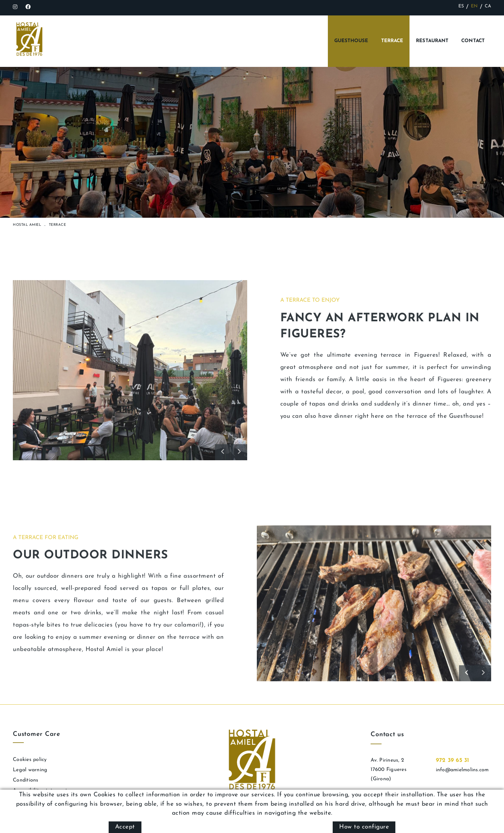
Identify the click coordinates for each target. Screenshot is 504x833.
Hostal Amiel (27, 225)
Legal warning (30, 770)
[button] (223, 540)
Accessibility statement (40, 791)
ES (461, 6)
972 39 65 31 (453, 760)
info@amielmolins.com (462, 770)
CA (488, 6)
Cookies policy (30, 760)
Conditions (26, 780)
